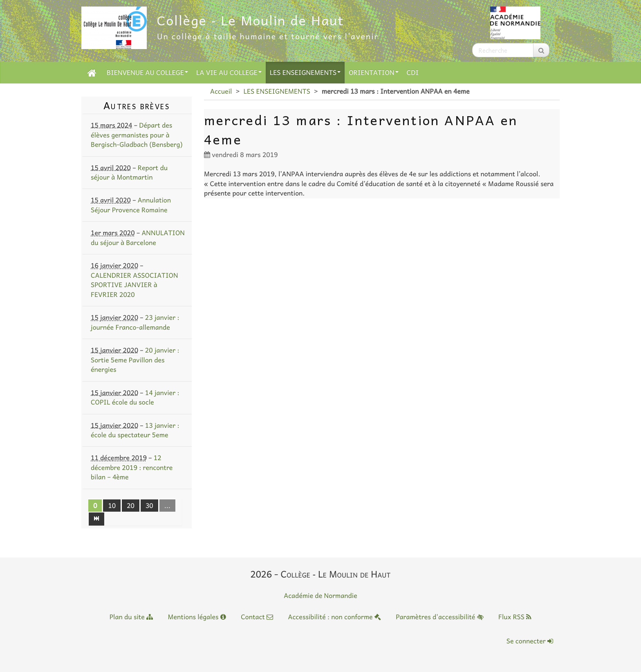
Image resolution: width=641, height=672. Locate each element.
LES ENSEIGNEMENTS (305, 72)
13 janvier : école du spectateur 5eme (135, 430)
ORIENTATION (373, 72)
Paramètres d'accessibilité (439, 617)
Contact (257, 617)
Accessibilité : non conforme (334, 617)
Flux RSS (515, 617)
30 (149, 506)
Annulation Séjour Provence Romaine (131, 205)
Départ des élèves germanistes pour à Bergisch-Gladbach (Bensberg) (137, 135)
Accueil (221, 91)
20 (131, 506)
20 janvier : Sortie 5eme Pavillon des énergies (135, 360)
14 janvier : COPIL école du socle (135, 397)
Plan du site (131, 617)
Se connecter (530, 641)
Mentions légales (197, 617)
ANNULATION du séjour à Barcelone (138, 237)
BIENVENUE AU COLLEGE (147, 72)
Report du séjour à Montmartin (129, 172)
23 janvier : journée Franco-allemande (135, 322)
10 (112, 506)
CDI (413, 72)
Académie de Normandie (320, 596)
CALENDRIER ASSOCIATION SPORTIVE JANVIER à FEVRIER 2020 (134, 285)
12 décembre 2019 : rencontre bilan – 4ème (132, 467)
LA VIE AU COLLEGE (229, 72)
